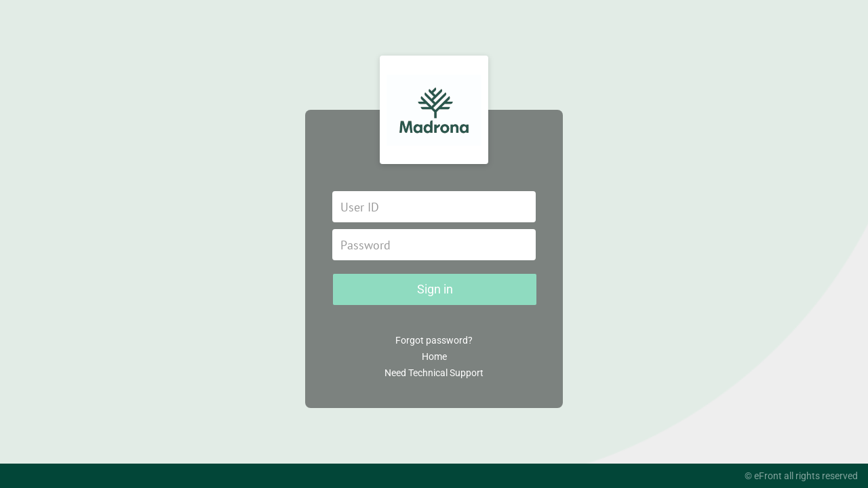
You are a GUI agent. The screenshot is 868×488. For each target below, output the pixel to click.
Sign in (435, 289)
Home (434, 357)
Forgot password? (434, 340)
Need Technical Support (434, 373)
